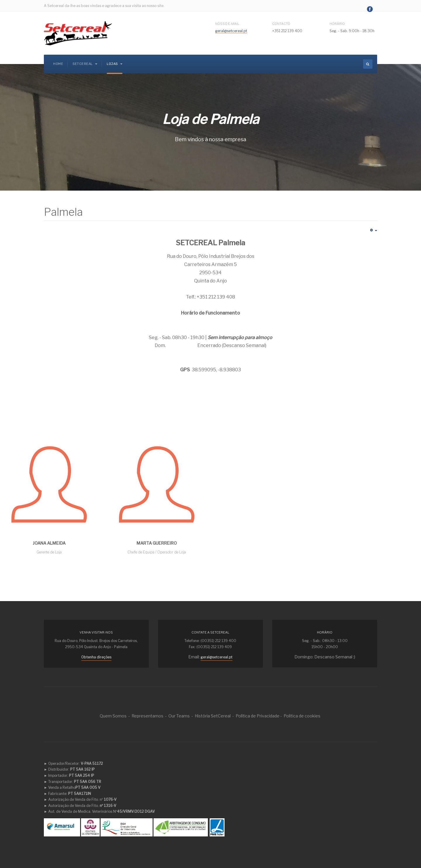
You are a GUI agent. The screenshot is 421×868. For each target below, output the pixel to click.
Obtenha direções (96, 657)
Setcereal (85, 64)
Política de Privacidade (258, 716)
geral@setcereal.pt (231, 31)
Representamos (147, 716)
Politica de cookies (302, 716)
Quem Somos (113, 716)
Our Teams (179, 716)
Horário (338, 24)
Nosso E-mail (227, 24)
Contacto (281, 24)
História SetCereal (213, 716)
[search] (368, 64)
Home (58, 64)
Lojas (115, 64)
